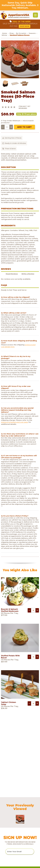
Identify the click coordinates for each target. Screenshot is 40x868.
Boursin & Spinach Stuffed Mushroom (10, 610)
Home (5, 33)
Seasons (32, 33)
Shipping (6, 827)
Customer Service (9, 810)
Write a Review (28, 274)
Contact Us (7, 835)
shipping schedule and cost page (15, 422)
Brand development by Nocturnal (13, 866)
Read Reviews (12, 274)
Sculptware (7, 843)
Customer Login (9, 822)
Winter (4, 35)
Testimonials (7, 839)
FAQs (4, 806)
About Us (6, 802)
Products (6, 798)
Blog (4, 818)
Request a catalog (10, 814)
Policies (5, 831)
